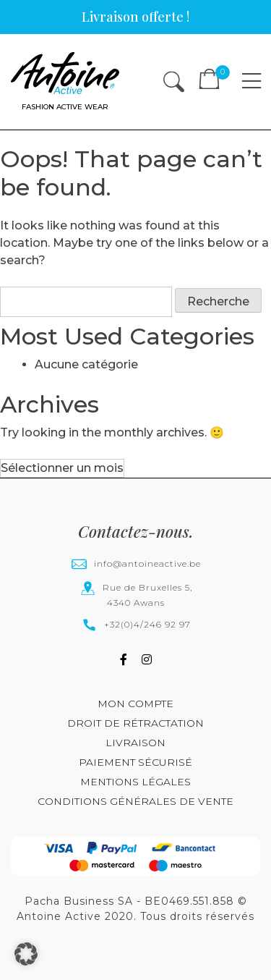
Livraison (135, 743)
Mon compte (135, 704)
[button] (26, 954)
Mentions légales (135, 782)
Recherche (218, 301)
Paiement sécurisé (135, 762)
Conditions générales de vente (135, 801)
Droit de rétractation (135, 723)
